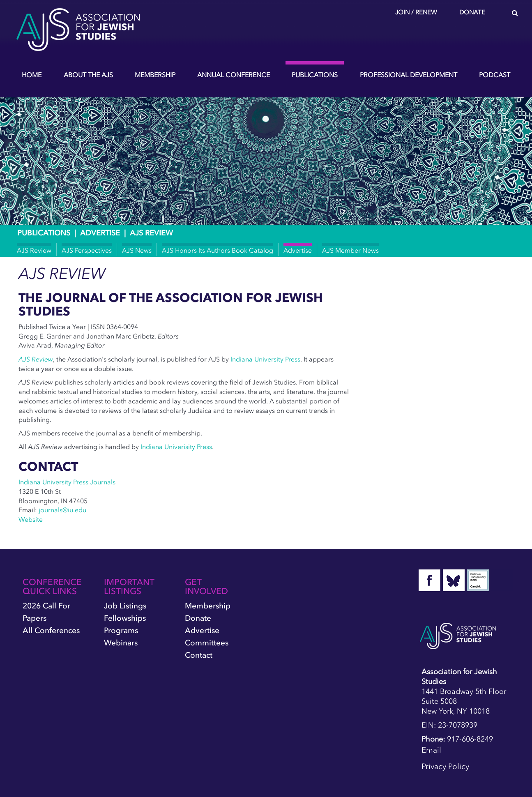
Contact (199, 655)
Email (431, 750)
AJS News (137, 250)
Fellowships (125, 618)
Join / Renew (416, 12)
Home (32, 75)
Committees (207, 643)
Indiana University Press (265, 359)
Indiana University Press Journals (67, 482)
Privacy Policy (445, 766)
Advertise (100, 233)
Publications (315, 75)
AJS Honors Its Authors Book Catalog (218, 250)
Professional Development (409, 75)
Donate (472, 12)
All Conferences (51, 630)
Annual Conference (234, 75)
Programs (121, 630)
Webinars (121, 643)
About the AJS (88, 75)
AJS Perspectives (87, 250)
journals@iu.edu (62, 510)
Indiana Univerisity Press (176, 447)
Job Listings (125, 606)
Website (31, 519)
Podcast (495, 75)
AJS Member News (350, 250)
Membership (155, 75)
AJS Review (34, 250)
